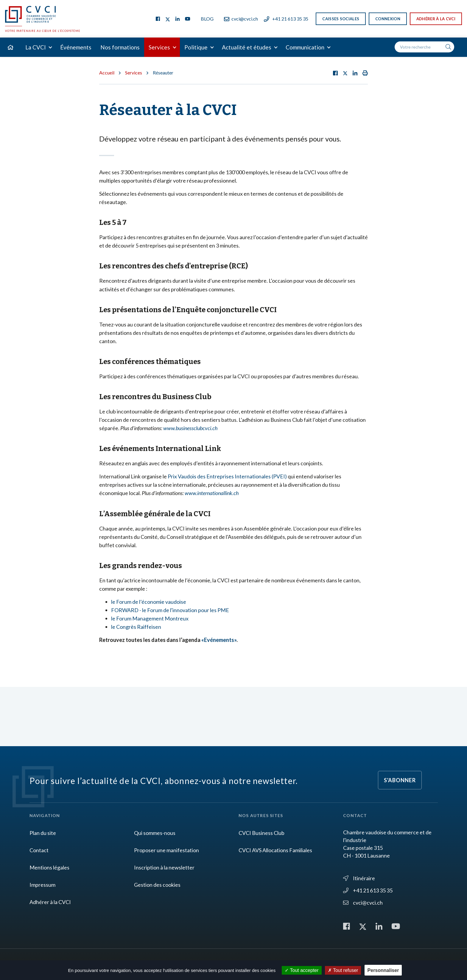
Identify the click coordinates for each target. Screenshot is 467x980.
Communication (305, 47)
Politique (196, 47)
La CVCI (36, 47)
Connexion (388, 19)
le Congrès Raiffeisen (136, 627)
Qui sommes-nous (155, 833)
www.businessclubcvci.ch (190, 428)
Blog (207, 19)
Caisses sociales (341, 19)
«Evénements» (219, 640)
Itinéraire (359, 878)
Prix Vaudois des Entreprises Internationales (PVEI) (227, 476)
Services (159, 47)
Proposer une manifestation (166, 850)
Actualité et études (247, 47)
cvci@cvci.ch (241, 19)
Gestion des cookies (157, 885)
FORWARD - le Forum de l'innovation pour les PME (170, 610)
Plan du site (43, 833)
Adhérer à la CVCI (436, 19)
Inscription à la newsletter (164, 867)
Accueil (107, 73)
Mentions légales (49, 867)
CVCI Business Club (261, 833)
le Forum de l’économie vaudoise (149, 602)
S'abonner (400, 780)
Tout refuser (343, 970)
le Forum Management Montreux (150, 618)
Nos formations (120, 47)
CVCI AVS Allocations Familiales (275, 850)
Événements (76, 47)
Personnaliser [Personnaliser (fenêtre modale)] (383, 970)
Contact (39, 850)
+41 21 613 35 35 (286, 19)
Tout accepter (302, 970)
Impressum (42, 885)
